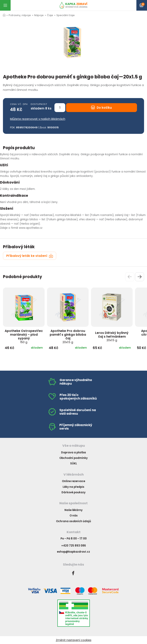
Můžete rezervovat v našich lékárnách (38, 119)
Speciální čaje (66, 15)
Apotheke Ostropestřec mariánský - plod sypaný (24, 336)
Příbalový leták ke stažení (30, 256)
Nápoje (39, 15)
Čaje (50, 15)
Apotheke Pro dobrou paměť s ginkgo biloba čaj (68, 336)
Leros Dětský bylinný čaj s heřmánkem (112, 336)
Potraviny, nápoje (20, 15)
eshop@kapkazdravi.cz (73, 552)
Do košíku (101, 108)
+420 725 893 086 (74, 546)
